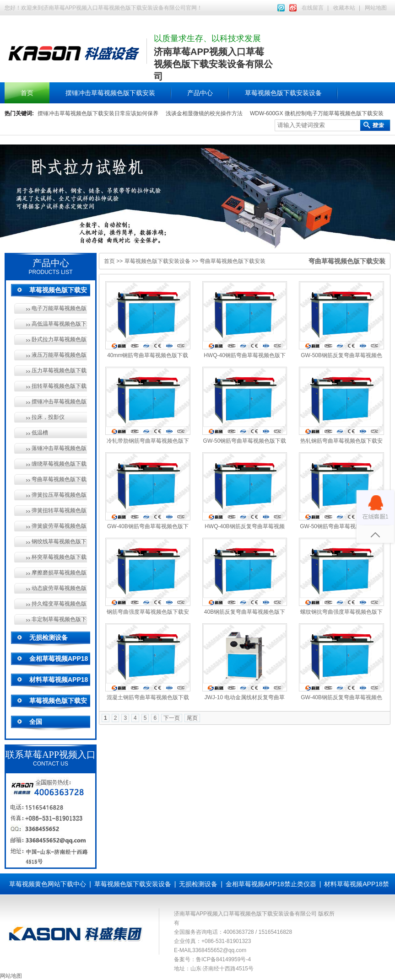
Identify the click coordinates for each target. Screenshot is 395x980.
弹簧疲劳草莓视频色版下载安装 (59, 526)
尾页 (192, 718)
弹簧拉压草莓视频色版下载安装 (59, 495)
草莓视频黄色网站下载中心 (48, 884)
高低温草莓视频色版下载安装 (59, 324)
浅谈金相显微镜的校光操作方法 (204, 113)
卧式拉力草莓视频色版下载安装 (59, 339)
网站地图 (376, 8)
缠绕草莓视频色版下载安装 (59, 464)
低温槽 (40, 433)
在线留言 (313, 8)
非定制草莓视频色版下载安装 (59, 619)
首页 (27, 93)
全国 (36, 722)
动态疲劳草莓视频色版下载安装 (59, 588)
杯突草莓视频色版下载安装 (59, 557)
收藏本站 (344, 8)
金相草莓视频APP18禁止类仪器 (271, 884)
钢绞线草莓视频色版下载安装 (59, 541)
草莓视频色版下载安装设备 (283, 93)
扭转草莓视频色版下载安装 (59, 386)
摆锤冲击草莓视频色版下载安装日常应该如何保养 (98, 113)
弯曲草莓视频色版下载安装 (59, 479)
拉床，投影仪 (48, 417)
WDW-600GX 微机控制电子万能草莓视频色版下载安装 (317, 113)
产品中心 (200, 93)
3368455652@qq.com (219, 950)
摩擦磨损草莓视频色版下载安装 (59, 573)
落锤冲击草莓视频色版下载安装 (59, 448)
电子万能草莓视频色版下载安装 (59, 308)
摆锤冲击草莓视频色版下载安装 (110, 93)
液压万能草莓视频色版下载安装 (59, 355)
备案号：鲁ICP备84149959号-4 (212, 959)
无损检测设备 (49, 637)
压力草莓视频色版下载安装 (59, 370)
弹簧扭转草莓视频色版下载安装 (59, 510)
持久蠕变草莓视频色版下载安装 (59, 604)
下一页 (172, 718)
